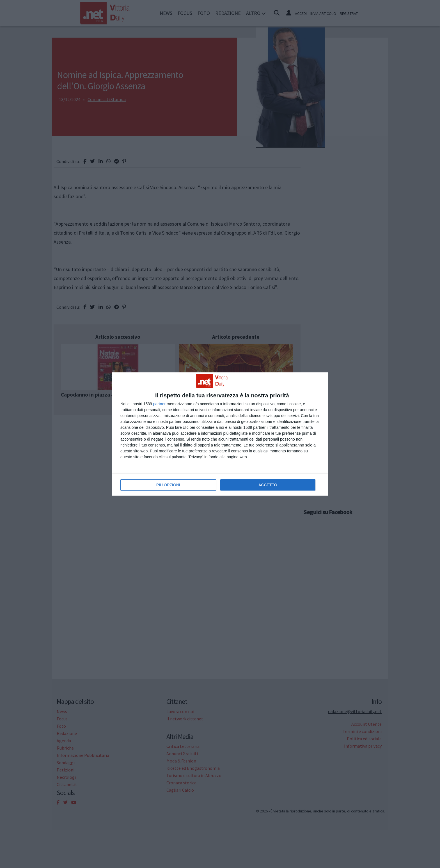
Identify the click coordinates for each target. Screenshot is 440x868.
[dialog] (220, 434)
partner (159, 404)
